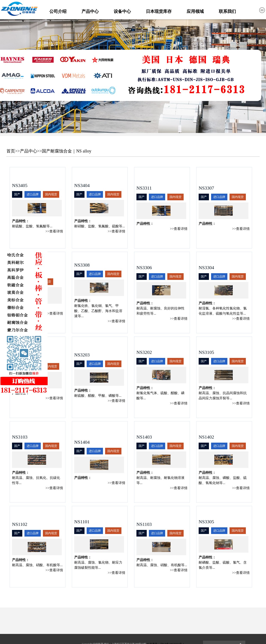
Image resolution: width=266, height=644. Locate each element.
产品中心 (90, 11)
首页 (11, 151)
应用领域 (195, 11)
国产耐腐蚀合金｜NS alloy (67, 151)
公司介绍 (58, 11)
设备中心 (122, 11)
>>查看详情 (54, 231)
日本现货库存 (159, 11)
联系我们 (227, 11)
